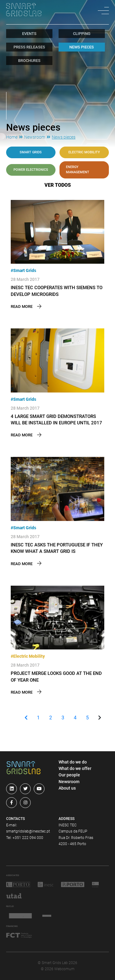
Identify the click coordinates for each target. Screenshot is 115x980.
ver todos (58, 185)
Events (29, 34)
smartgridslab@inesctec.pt (28, 831)
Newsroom (35, 137)
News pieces (82, 47)
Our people (69, 775)
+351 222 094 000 (28, 838)
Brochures (29, 61)
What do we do (73, 762)
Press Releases (29, 47)
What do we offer (75, 768)
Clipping (82, 34)
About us (67, 788)
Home (12, 137)
